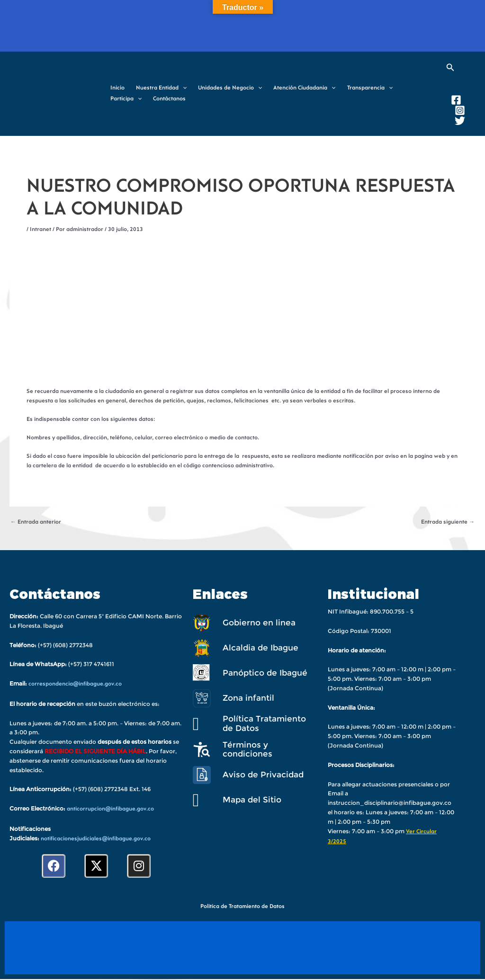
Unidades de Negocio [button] (230, 88)
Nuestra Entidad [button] (161, 88)
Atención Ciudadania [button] (304, 88)
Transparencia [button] (370, 88)
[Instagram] (460, 110)
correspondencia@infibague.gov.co (75, 684)
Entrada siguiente (448, 522)
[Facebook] (456, 100)
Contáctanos (169, 99)
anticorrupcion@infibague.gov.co (110, 809)
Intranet (40, 230)
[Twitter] (460, 121)
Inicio (117, 88)
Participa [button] (126, 99)
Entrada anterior (36, 522)
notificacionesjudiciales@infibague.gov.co (96, 839)
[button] (183, 88)
